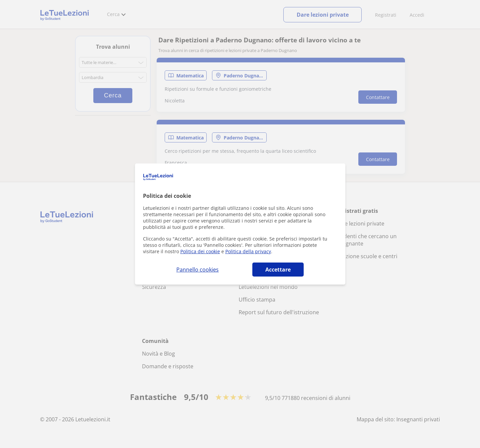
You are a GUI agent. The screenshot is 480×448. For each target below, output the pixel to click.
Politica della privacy (248, 251)
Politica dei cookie (200, 251)
